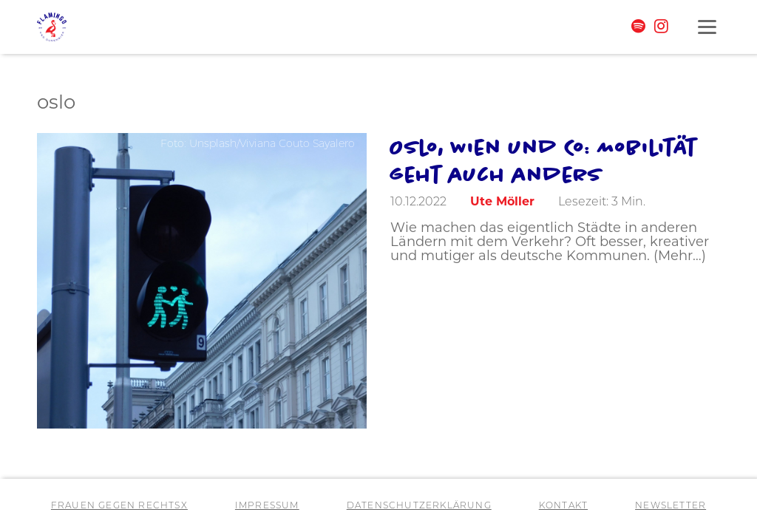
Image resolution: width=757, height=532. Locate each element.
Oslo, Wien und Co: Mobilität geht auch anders (544, 160)
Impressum (267, 506)
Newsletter (671, 506)
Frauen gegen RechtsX (119, 506)
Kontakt (563, 506)
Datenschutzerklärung (419, 506)
